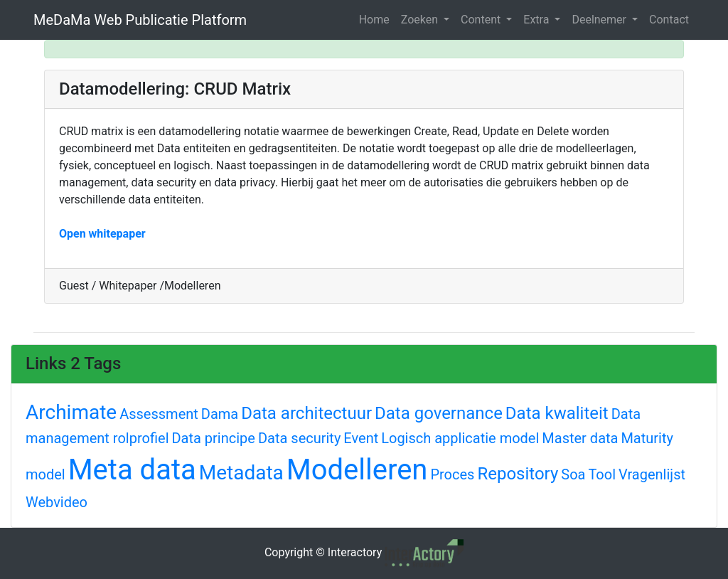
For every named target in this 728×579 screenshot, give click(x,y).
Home (374, 20)
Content (482, 20)
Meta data (132, 470)
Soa (573, 474)
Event (361, 438)
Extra (537, 20)
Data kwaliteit (557, 413)
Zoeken (421, 20)
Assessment (159, 414)
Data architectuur (306, 413)
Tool (602, 474)
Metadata (241, 473)
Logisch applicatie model (460, 438)
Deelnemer (600, 20)
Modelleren (357, 470)
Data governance (439, 413)
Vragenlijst (652, 474)
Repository (518, 474)
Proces (452, 474)
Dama (220, 414)
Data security (299, 438)
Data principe (213, 438)
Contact (669, 20)
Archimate (71, 412)
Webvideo (57, 502)
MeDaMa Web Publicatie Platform (140, 20)
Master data (580, 438)
